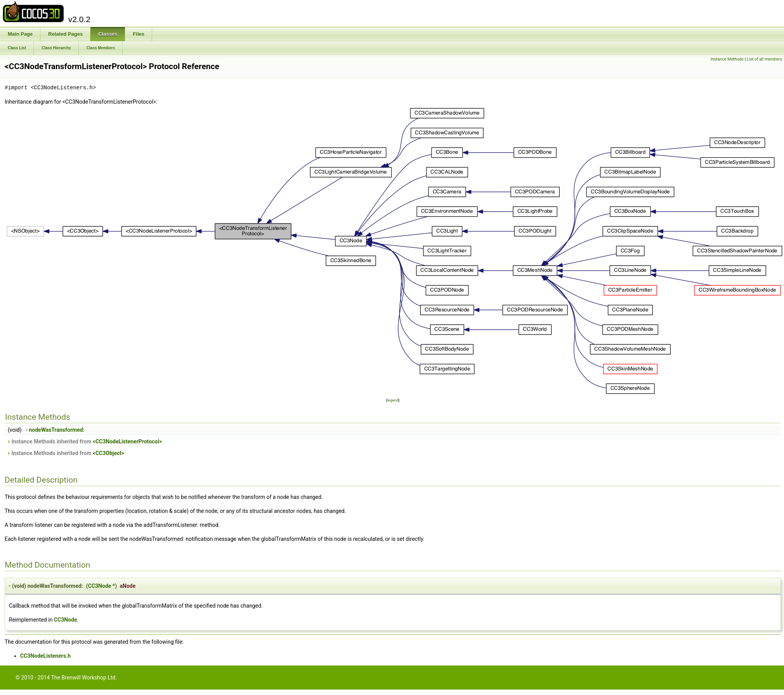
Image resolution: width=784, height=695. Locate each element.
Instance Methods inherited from (84, 441)
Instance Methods (727, 59)
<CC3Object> (108, 453)
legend (393, 400)
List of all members (764, 59)
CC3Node (100, 586)
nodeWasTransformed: (56, 430)
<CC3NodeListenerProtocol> (127, 441)
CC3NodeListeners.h (45, 656)
